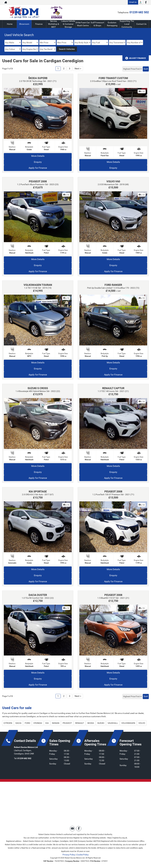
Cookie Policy (83, 855)
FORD (27, 723)
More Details (38, 156)
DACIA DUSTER (38, 595)
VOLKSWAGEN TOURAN (38, 285)
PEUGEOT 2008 (38, 181)
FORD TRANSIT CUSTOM (113, 78)
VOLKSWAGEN (128, 723)
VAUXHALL (113, 723)
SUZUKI (101, 723)
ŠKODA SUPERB (38, 78)
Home (10, 24)
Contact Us (141, 24)
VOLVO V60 (113, 181)
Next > (78, 69)
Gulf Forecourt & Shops (97, 24)
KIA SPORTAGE (38, 491)
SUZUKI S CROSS (38, 388)
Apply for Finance (38, 168)
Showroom (24, 24)
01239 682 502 (139, 12)
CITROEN (8, 723)
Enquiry (38, 162)
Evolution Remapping (112, 24)
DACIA (18, 723)
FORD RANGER (113, 285)
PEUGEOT (67, 723)
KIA (47, 723)
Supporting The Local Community (127, 24)
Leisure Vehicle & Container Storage (68, 24)
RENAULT (80, 723)
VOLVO (142, 723)
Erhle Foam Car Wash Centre (83, 24)
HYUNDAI (38, 723)
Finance (39, 24)
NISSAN (56, 723)
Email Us (133, 2)
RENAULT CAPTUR (113, 388)
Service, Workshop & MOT (54, 24)
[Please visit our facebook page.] (146, 2)
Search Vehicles (67, 49)
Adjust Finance (137, 58)
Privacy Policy (69, 855)
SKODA (91, 723)
